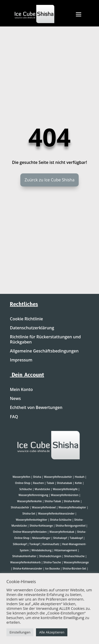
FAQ (14, 417)
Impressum (21, 360)
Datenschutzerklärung (32, 328)
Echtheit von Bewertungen (36, 408)
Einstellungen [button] (20, 632)
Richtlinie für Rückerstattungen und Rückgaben (46, 339)
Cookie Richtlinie (27, 319)
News (16, 399)
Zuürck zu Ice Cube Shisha (49, 180)
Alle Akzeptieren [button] (52, 632)
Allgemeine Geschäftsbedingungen (44, 351)
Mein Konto (21, 390)
